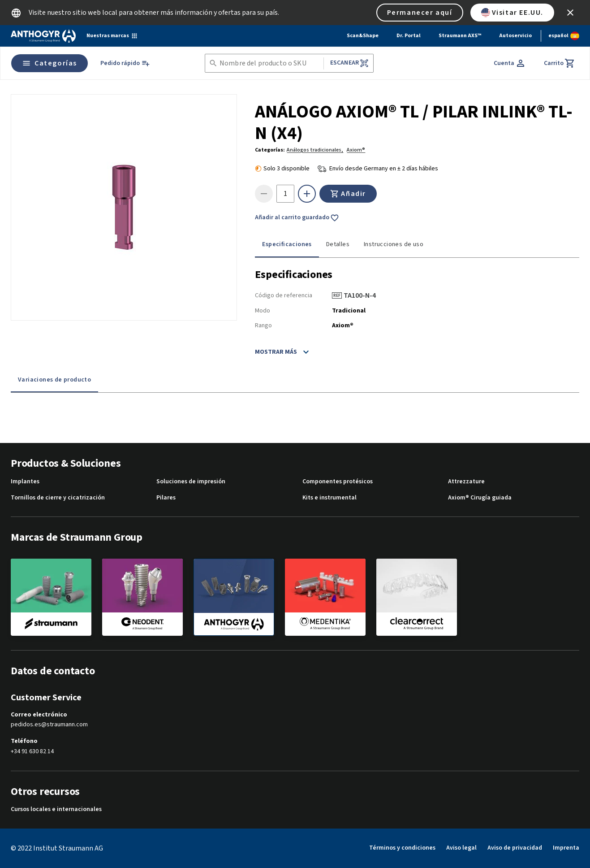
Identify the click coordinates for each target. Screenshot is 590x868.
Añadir (348, 194)
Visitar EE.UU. (512, 13)
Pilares (166, 498)
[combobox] (270, 63)
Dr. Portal (409, 36)
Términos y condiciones (402, 848)
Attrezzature (466, 482)
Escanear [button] (349, 63)
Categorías (50, 63)
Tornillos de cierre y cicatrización (58, 498)
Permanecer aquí (420, 13)
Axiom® (356, 150)
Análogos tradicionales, (315, 150)
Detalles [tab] (338, 244)
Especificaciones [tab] (287, 244)
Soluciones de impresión (191, 482)
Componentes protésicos (338, 482)
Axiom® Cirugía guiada (480, 498)
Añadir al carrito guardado (297, 218)
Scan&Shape (363, 36)
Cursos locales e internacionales (56, 809)
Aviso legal (461, 848)
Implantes (25, 482)
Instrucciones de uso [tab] (394, 244)
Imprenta (566, 848)
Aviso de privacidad (515, 848)
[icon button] (570, 13)
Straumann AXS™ (460, 36)
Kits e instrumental (329, 498)
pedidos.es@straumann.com (49, 725)
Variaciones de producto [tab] (54, 380)
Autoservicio (515, 36)
